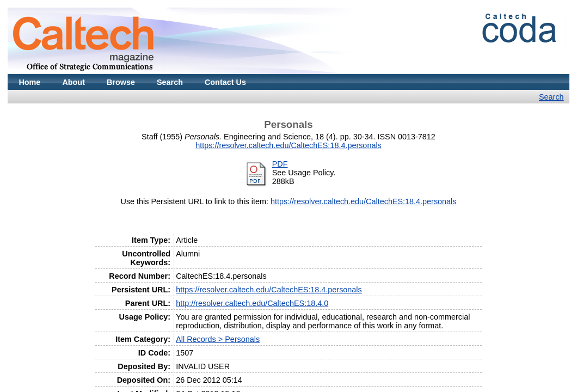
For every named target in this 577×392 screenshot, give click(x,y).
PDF (280, 164)
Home (29, 82)
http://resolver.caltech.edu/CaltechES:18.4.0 (252, 303)
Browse (121, 82)
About (73, 82)
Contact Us (225, 82)
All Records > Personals (218, 339)
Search (170, 82)
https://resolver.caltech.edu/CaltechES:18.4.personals (288, 145)
